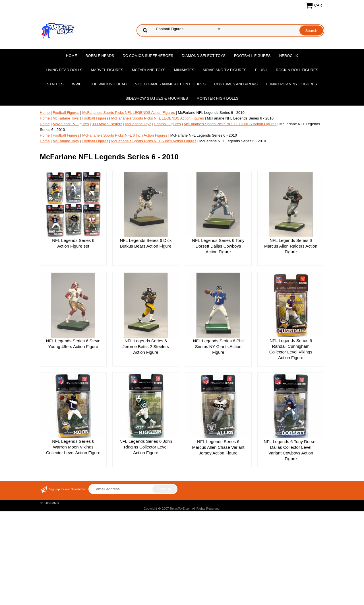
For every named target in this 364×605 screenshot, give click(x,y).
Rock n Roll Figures (297, 70)
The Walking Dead (108, 84)
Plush (261, 70)
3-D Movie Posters (107, 124)
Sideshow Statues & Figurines (157, 98)
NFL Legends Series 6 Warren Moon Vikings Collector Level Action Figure (73, 447)
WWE (77, 84)
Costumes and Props (236, 84)
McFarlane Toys (149, 70)
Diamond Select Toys (204, 56)
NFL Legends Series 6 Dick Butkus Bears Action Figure (146, 243)
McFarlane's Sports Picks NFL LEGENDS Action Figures (129, 113)
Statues (55, 84)
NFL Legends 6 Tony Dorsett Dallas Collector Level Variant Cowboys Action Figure (291, 450)
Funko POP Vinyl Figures (291, 84)
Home (72, 56)
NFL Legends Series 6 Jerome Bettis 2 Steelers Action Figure (146, 346)
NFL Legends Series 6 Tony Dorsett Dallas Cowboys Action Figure (218, 246)
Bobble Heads (100, 56)
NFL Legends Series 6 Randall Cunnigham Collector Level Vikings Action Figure (291, 349)
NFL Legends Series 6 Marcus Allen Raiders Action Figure (291, 246)
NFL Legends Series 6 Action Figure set (73, 243)
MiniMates (184, 70)
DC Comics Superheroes (148, 56)
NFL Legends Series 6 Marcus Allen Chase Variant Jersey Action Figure (218, 447)
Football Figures (252, 56)
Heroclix (289, 56)
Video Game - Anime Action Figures (170, 84)
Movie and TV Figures (225, 70)
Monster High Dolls (217, 98)
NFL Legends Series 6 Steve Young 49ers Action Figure (73, 344)
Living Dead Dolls (64, 70)
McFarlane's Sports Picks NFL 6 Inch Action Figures (125, 135)
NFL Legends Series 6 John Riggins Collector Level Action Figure (146, 447)
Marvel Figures (107, 70)
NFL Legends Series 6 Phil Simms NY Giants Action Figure (218, 346)
